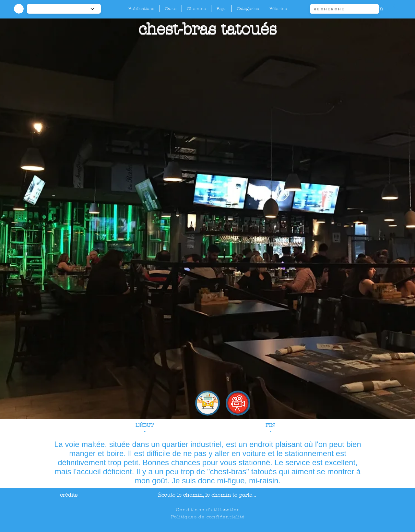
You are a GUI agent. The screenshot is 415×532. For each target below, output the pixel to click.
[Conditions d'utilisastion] (209, 510)
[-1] (64, 9)
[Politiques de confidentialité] (209, 517)
